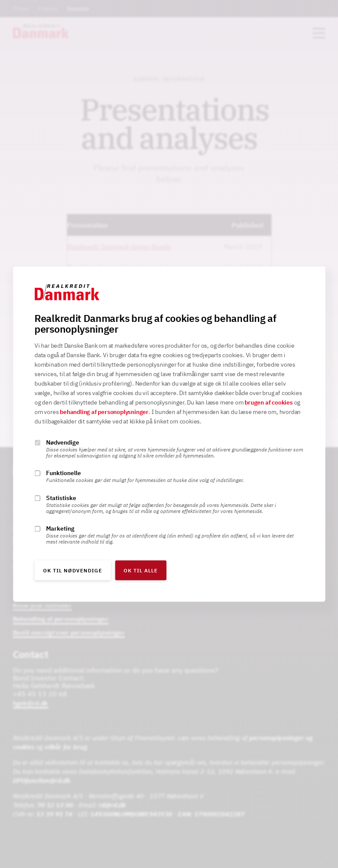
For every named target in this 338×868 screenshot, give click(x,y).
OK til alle (141, 570)
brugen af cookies (269, 402)
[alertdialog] (169, 434)
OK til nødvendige (73, 570)
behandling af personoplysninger (104, 412)
